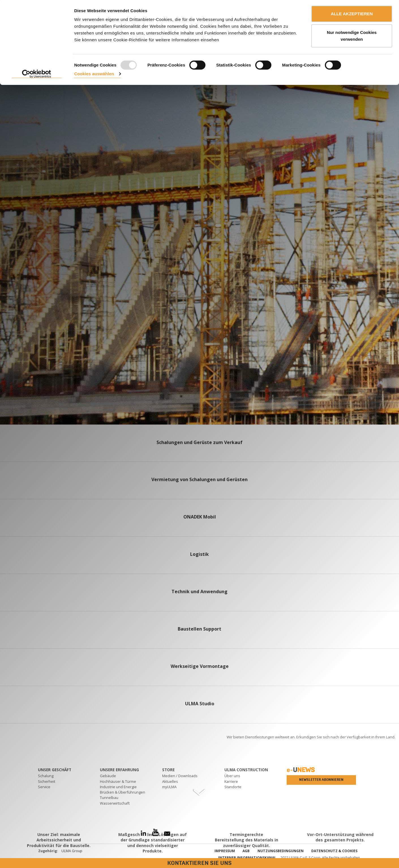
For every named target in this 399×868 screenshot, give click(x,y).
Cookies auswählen (94, 75)
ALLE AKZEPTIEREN (352, 15)
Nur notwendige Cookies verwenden (352, 37)
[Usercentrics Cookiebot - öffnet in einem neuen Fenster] (37, 75)
